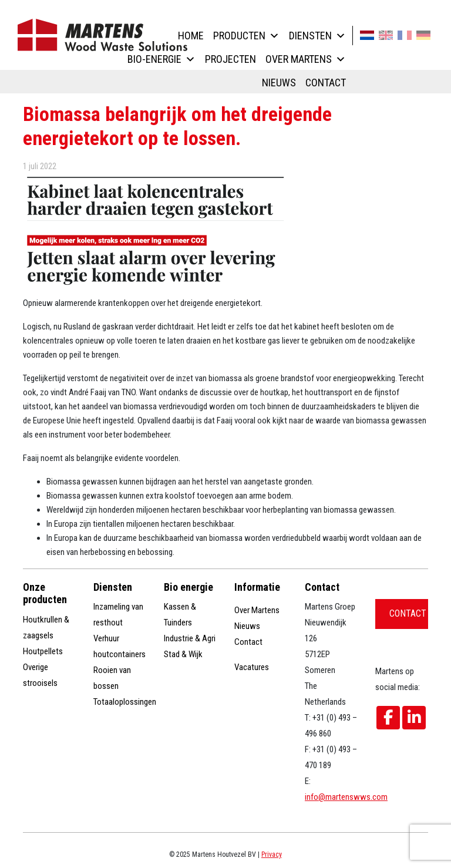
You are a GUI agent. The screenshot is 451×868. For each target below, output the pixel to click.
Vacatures (252, 667)
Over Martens (306, 59)
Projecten (230, 59)
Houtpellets (43, 651)
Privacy (272, 854)
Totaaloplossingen (125, 702)
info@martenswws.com (346, 797)
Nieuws (279, 83)
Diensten (317, 36)
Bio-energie (161, 59)
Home (191, 36)
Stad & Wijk (183, 654)
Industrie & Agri (190, 638)
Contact (326, 83)
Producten (246, 36)
